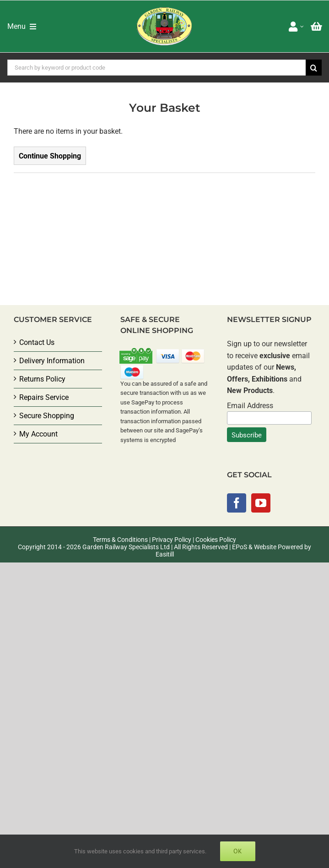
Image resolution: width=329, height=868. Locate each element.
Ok (238, 851)
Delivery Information (52, 361)
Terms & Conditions (120, 540)
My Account (38, 434)
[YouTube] (261, 503)
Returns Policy (42, 379)
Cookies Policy (216, 540)
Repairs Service (44, 397)
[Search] (314, 68)
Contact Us (37, 342)
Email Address (250, 406)
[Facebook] (237, 503)
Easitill (165, 554)
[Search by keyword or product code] (156, 68)
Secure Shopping (47, 416)
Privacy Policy (172, 540)
